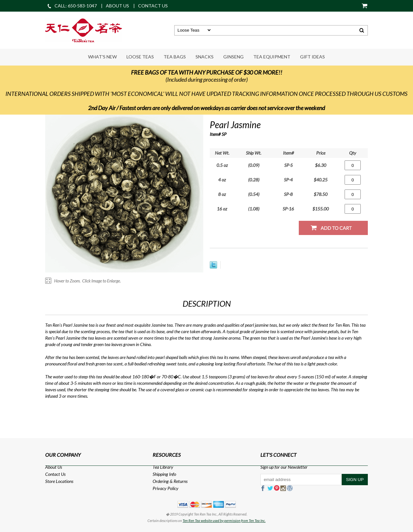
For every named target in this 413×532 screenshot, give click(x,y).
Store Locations (59, 481)
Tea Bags (175, 57)
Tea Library (163, 467)
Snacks (205, 57)
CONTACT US (153, 6)
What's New (102, 57)
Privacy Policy (166, 488)
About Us (54, 467)
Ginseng (233, 57)
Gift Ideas (312, 57)
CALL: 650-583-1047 (72, 6)
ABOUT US (117, 6)
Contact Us (55, 474)
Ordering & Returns (170, 481)
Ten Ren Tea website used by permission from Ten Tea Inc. (224, 521)
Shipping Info (164, 474)
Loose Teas (140, 57)
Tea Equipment (272, 57)
